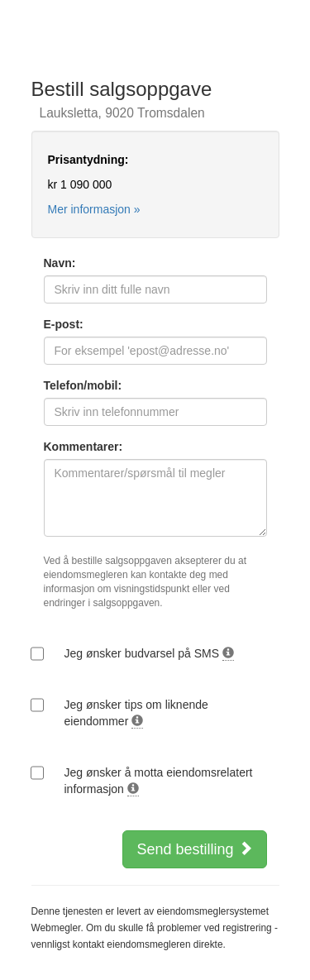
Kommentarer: (83, 447)
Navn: (60, 263)
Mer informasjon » (94, 209)
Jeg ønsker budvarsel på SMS (149, 654)
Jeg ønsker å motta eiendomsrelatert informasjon (159, 781)
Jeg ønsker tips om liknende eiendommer (136, 713)
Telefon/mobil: (83, 385)
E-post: (64, 324)
